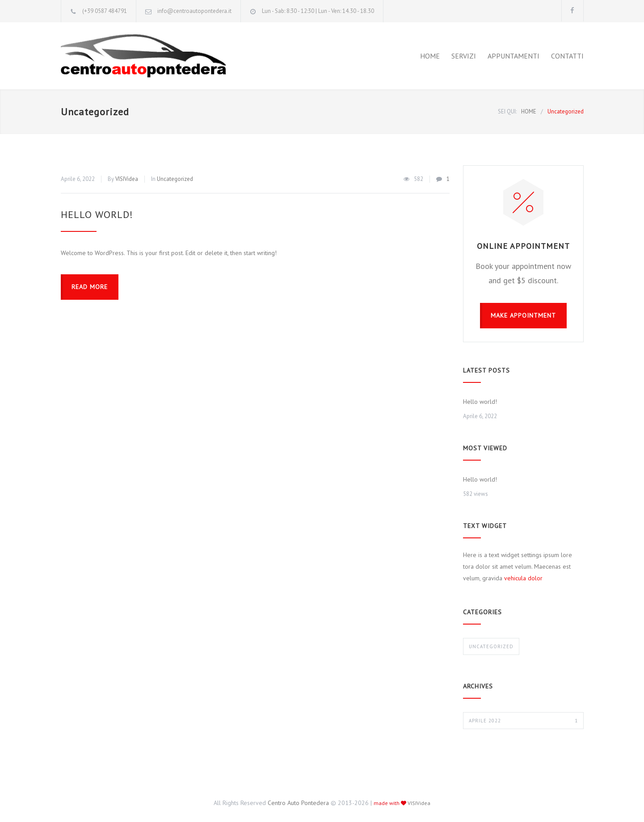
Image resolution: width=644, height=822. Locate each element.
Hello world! (97, 214)
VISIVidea (127, 179)
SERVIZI (464, 56)
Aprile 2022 (523, 721)
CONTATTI (567, 56)
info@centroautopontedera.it (194, 11)
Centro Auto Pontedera (298, 803)
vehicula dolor (523, 578)
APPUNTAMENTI (514, 56)
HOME (430, 56)
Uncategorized (175, 179)
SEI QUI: (507, 111)
